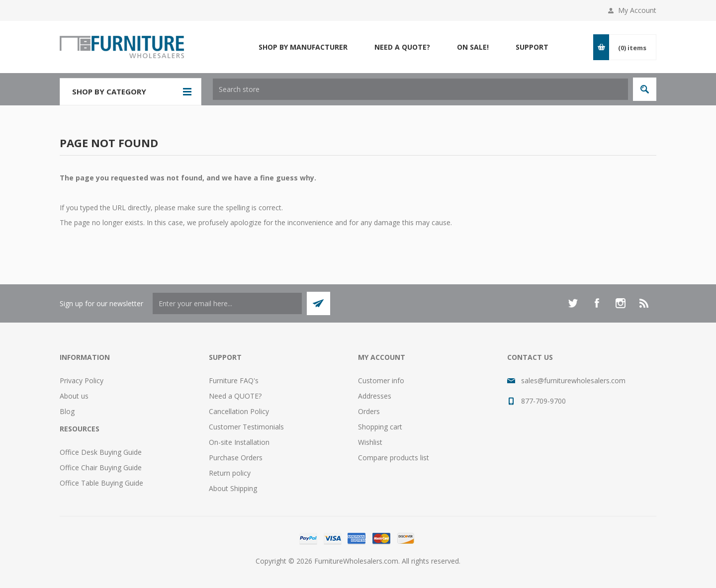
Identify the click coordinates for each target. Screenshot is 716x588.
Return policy (230, 473)
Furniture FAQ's (234, 380)
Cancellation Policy (239, 411)
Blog (67, 411)
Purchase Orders (236, 458)
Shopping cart (380, 427)
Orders (369, 411)
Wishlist (370, 442)
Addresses (375, 396)
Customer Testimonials (246, 427)
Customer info (381, 380)
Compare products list (394, 458)
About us (74, 396)
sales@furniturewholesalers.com (573, 380)
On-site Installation (239, 442)
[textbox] (420, 89)
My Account (637, 10)
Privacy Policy (82, 380)
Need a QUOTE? (235, 396)
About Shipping (233, 488)
